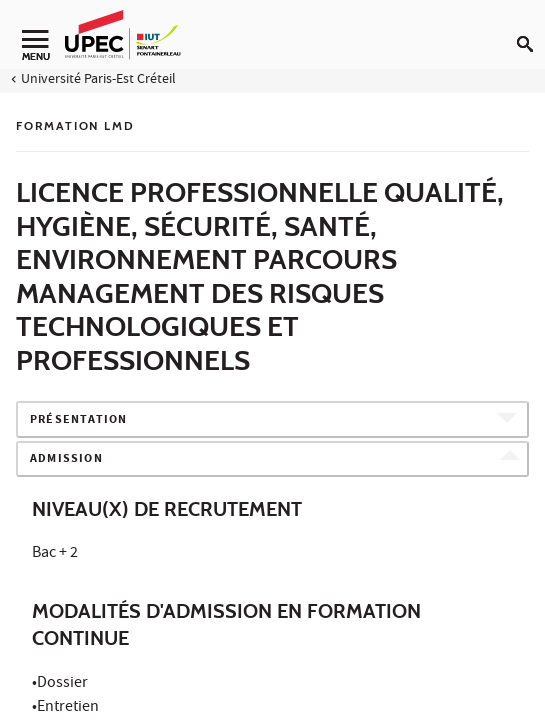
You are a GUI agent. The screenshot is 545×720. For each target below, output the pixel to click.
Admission (66, 459)
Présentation (78, 420)
